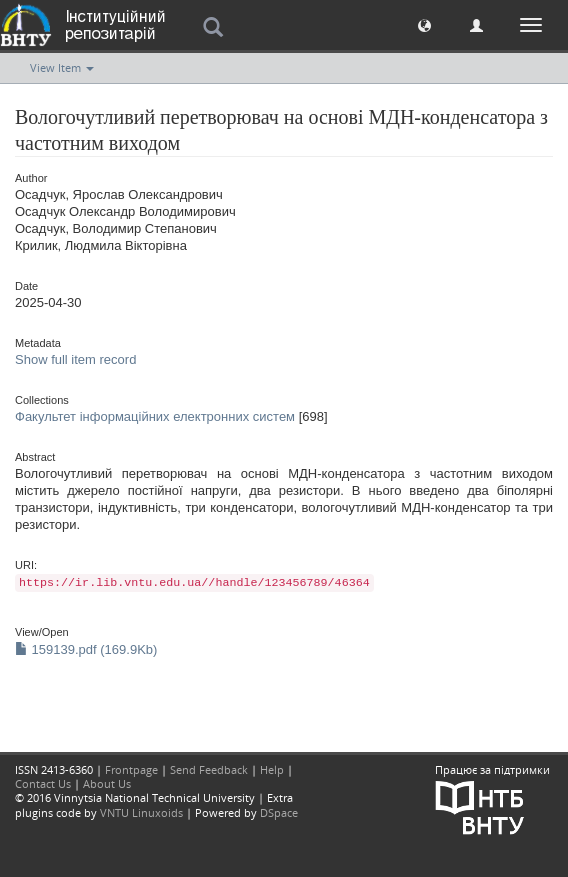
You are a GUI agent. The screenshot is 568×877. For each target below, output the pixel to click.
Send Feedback (209, 769)
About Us (107, 783)
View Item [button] (62, 67)
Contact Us (43, 783)
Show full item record (75, 359)
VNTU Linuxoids (141, 812)
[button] (424, 24)
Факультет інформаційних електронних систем (155, 416)
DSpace (279, 812)
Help (272, 769)
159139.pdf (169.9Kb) (86, 649)
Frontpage (131, 769)
